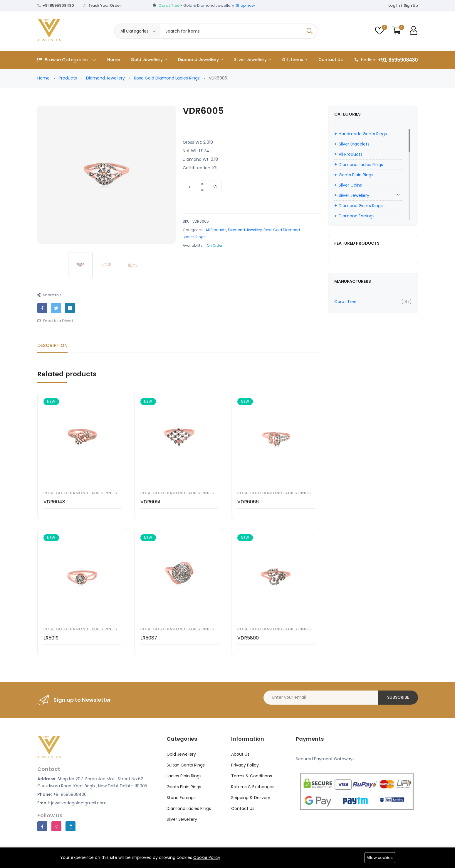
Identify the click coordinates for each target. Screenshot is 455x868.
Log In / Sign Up (403, 5)
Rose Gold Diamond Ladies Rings (167, 78)
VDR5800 (248, 638)
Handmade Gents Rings (363, 134)
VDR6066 (248, 502)
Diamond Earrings (357, 216)
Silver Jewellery (253, 60)
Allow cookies (380, 858)
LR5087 (149, 638)
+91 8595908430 (58, 5)
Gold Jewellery (149, 60)
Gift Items (295, 60)
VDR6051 (150, 502)
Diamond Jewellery (201, 60)
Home (114, 60)
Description (52, 345)
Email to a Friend (55, 321)
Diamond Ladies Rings (361, 165)
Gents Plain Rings (356, 175)
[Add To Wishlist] (216, 187)
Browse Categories (67, 60)
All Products (216, 230)
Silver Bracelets (354, 144)
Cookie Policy (207, 857)
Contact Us (331, 60)
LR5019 (51, 638)
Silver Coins (350, 185)
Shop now (245, 5)
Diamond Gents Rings (361, 206)
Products (68, 78)
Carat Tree (345, 302)
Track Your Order (105, 5)
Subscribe (398, 697)
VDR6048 (54, 502)
